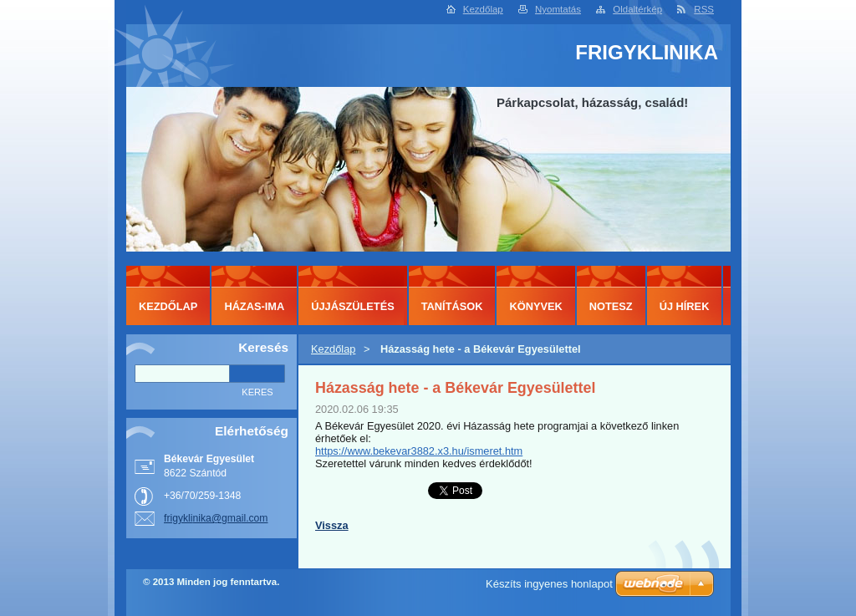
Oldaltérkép (637, 9)
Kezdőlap (483, 9)
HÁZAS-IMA (254, 306)
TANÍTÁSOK (452, 306)
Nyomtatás (558, 9)
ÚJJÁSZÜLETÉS (353, 306)
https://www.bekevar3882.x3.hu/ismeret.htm (419, 451)
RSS (704, 9)
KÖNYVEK (535, 306)
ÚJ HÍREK (685, 306)
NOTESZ (611, 306)
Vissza (332, 525)
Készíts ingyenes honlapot (549, 584)
